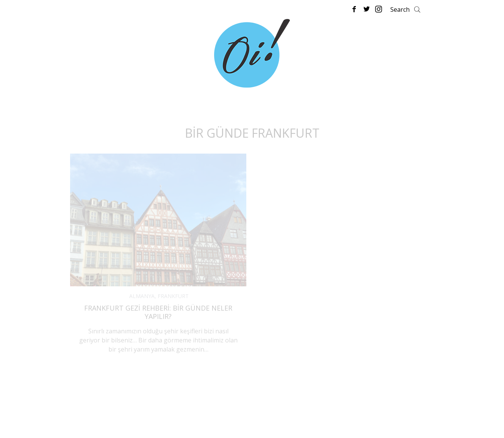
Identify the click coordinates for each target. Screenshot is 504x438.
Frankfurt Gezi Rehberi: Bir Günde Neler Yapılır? (158, 312)
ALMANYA (142, 296)
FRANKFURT (173, 296)
